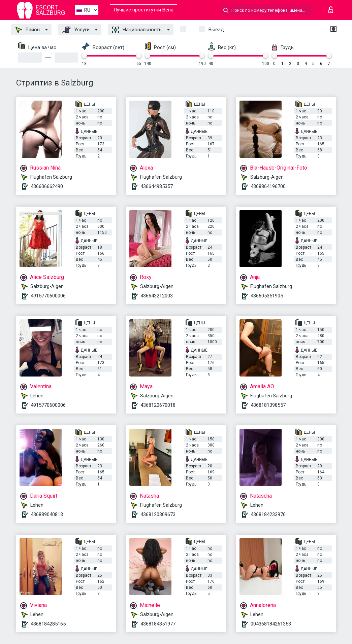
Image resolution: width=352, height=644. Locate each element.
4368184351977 (158, 624)
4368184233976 (268, 514)
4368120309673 (158, 514)
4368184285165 (48, 624)
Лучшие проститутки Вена (143, 10)
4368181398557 (268, 405)
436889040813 (47, 514)
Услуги (76, 30)
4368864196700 (268, 186)
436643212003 (157, 296)
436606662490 (47, 186)
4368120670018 (158, 405)
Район (28, 30)
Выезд (216, 30)
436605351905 (267, 296)
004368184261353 (271, 624)
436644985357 (157, 186)
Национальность (137, 30)
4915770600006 (48, 296)
